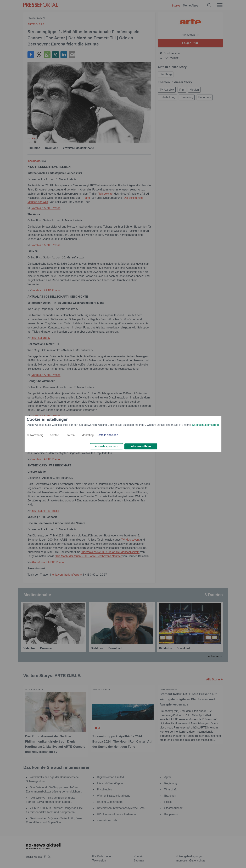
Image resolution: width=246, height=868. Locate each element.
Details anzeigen (108, 434)
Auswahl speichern (107, 446)
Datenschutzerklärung (205, 424)
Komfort (54, 435)
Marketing (88, 435)
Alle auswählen (141, 446)
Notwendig (37, 435)
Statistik (70, 435)
